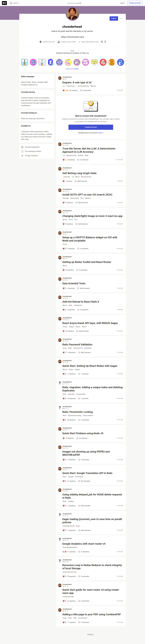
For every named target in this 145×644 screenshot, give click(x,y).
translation (79, 477)
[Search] (11, 3)
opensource (71, 86)
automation (75, 198)
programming (71, 155)
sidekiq (71, 501)
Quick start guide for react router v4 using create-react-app (91, 591)
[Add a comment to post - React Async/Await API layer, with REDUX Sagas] (68, 331)
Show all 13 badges (72, 69)
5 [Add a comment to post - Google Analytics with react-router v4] (84, 552)
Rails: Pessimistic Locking (78, 412)
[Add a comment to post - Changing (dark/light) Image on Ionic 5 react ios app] (68, 224)
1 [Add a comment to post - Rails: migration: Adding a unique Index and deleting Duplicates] (83, 399)
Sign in (101, 133)
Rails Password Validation (77, 345)
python (93, 86)
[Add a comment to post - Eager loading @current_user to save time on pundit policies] (69, 530)
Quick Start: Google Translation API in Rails (87, 473)
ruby (65, 348)
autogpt (66, 198)
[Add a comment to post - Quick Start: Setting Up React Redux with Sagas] (69, 374)
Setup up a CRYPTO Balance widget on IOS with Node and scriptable (90, 239)
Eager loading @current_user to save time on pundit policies (92, 521)
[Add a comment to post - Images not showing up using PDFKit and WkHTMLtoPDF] (69, 460)
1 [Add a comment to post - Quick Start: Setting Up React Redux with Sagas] (83, 374)
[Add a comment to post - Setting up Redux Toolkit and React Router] (68, 270)
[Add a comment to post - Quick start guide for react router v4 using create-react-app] (69, 601)
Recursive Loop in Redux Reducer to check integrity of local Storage (92, 567)
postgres (71, 394)
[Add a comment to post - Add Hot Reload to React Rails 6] (69, 310)
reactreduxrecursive (70, 572)
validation (88, 348)
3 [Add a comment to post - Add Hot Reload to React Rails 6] (83, 310)
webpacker (78, 305)
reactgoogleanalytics (70, 547)
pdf (75, 618)
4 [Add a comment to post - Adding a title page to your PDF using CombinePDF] (84, 622)
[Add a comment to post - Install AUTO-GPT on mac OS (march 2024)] (68, 203)
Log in (122, 3)
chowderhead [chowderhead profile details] (67, 77)
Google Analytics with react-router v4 (84, 544)
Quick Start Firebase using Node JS (83, 433)
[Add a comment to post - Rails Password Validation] (69, 352)
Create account (135, 3)
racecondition (88, 416)
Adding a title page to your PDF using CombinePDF (92, 614)
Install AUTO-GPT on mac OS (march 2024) (87, 195)
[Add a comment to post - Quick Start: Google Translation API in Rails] (69, 481)
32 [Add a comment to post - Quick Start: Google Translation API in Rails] (84, 481)
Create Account (91, 127)
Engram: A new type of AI (77, 82)
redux (65, 327)
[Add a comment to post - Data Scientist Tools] (69, 288)
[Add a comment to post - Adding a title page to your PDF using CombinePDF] (69, 622)
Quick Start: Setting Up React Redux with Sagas (90, 366)
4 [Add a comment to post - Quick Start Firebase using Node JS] (82, 438)
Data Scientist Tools (74, 283)
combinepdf (83, 618)
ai (64, 86)
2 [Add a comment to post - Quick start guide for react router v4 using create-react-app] (84, 601)
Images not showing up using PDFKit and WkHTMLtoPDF (86, 453)
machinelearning (83, 86)
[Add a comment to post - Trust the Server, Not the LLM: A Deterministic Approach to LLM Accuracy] (69, 160)
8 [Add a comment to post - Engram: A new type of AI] (85, 90)
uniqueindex (81, 394)
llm (82, 198)
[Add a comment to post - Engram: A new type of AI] (70, 90)
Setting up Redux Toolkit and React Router (87, 262)
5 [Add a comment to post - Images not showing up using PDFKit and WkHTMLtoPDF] (84, 460)
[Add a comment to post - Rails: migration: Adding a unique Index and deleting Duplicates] (69, 399)
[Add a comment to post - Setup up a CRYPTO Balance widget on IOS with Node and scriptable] (69, 249)
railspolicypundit (69, 526)
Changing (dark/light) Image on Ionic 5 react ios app (92, 216)
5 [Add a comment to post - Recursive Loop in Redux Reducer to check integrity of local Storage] (84, 576)
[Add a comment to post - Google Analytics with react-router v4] (69, 552)
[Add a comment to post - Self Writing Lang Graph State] (67, 181)
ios (76, 220)
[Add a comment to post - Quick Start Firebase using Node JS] (68, 438)
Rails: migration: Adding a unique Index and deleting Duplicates (92, 389)
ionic (71, 220)
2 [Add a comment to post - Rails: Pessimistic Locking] (84, 420)
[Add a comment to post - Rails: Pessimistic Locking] (69, 420)
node (65, 244)
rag (87, 155)
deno (77, 177)
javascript (66, 177)
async (78, 327)
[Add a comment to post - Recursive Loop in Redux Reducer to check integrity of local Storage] (69, 576)
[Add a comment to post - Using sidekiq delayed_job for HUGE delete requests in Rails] (69, 506)
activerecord (78, 348)
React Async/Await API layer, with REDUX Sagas (90, 323)
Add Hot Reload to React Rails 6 (81, 302)
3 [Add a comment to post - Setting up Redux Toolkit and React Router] (82, 270)
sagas (71, 327)
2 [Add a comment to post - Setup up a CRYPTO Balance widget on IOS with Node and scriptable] (83, 249)
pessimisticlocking (75, 416)
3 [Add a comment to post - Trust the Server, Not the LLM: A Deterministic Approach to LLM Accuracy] (83, 160)
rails (70, 305)
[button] (25, 62)
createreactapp (68, 597)
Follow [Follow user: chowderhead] (114, 18)
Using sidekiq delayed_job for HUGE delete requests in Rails (92, 496)
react (65, 220)
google (71, 477)
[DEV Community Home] (4, 3)
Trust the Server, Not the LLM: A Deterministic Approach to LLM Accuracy (89, 150)
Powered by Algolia (74, 3)
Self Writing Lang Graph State (79, 173)
